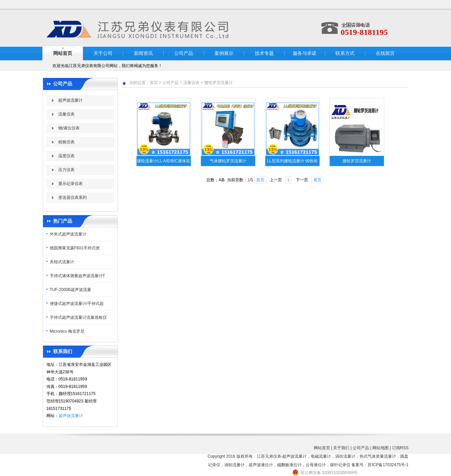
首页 (154, 83)
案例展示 (224, 53)
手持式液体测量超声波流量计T (77, 276)
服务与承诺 (305, 53)
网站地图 (381, 448)
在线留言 (385, 53)
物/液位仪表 (69, 128)
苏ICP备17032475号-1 (388, 465)
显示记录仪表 (70, 184)
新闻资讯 (143, 53)
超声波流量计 (70, 100)
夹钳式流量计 (62, 262)
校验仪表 (66, 142)
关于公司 (103, 53)
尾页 (317, 180)
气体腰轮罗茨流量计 (228, 161)
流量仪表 (66, 114)
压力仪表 (66, 170)
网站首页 (63, 53)
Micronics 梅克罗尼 (67, 331)
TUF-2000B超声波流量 (70, 290)
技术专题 (264, 53)
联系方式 (345, 53)
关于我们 (341, 448)
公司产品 (184, 53)
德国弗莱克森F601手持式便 (75, 248)
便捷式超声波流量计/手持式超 (77, 304)
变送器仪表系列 (73, 198)
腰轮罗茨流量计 (219, 83)
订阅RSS (400, 448)
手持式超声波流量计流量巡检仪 (78, 317)
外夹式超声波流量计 (68, 234)
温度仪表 (66, 156)
